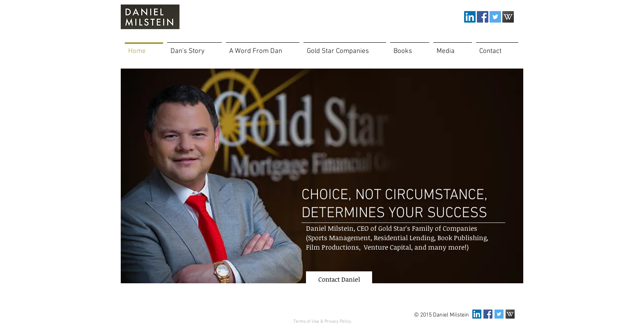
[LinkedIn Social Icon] (470, 17)
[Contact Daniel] (339, 279)
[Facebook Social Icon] (483, 17)
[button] (453, 48)
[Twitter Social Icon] (495, 17)
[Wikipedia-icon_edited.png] (508, 17)
